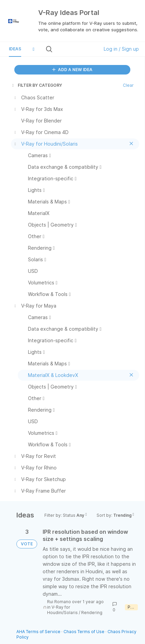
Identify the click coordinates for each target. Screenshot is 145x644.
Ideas (15, 49)
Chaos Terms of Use (84, 632)
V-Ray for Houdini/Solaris (62, 610)
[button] (33, 49)
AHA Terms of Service (39, 632)
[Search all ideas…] (75, 49)
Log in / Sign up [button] (121, 49)
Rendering (92, 613)
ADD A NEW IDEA (72, 70)
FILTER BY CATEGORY (37, 85)
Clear (128, 85)
